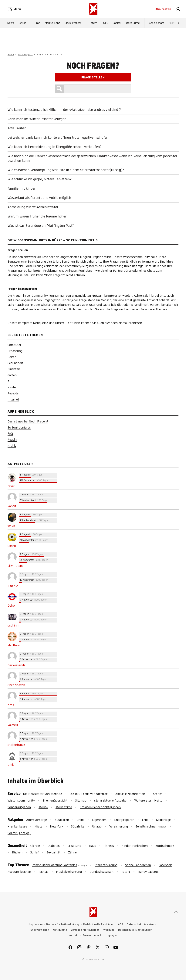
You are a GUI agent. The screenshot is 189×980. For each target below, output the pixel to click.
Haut (92, 846)
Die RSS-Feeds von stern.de (89, 794)
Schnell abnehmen (138, 865)
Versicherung (119, 826)
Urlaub (97, 826)
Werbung (109, 930)
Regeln (12, 440)
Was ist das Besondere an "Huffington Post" (40, 226)
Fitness (109, 846)
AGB (120, 924)
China (81, 820)
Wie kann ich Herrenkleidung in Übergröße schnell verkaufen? (54, 147)
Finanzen (14, 369)
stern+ (95, 23)
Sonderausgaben (19, 807)
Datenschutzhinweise (140, 924)
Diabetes (54, 846)
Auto (11, 381)
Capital (117, 23)
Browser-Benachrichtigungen (100, 807)
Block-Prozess (73, 23)
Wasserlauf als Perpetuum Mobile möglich (39, 198)
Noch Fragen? (25, 54)
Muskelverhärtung (69, 872)
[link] (178, 9)
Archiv (12, 446)
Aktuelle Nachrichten (130, 794)
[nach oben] (176, 912)
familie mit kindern (23, 188)
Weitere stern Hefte (148, 800)
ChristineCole (17, 685)
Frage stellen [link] (93, 77)
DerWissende (16, 665)
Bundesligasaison (101, 872)
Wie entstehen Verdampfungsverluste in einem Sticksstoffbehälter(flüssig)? (66, 170)
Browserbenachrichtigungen (100, 935)
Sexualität (54, 852)
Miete (39, 826)
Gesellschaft (156, 23)
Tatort (126, 872)
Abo (163, 9)
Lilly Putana (15, 566)
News (11, 23)
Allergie (35, 846)
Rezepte (13, 393)
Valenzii (13, 725)
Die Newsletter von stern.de (43, 794)
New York (57, 826)
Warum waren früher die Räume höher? (38, 216)
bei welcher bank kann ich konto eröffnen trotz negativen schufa (57, 137)
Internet (13, 399)
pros (11, 705)
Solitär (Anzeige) (19, 833)
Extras (22, 23)
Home (11, 54)
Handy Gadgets (148, 872)
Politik (172, 23)
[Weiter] (179, 23)
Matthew (14, 645)
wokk (11, 526)
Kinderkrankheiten (135, 846)
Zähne (72, 852)
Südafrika (78, 826)
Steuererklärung (106, 865)
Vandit (12, 506)
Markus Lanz (52, 23)
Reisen (12, 357)
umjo (11, 765)
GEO (106, 23)
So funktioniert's (19, 427)
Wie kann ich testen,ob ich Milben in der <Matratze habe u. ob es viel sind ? (64, 110)
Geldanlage (163, 820)
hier (107, 323)
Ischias (44, 872)
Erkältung (74, 846)
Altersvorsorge (37, 820)
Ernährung (15, 351)
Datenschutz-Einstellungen (135, 930)
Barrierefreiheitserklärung (63, 924)
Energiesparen (124, 820)
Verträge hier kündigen (85, 930)
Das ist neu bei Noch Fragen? (28, 421)
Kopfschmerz (165, 846)
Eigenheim (99, 820)
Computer (14, 345)
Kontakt (74, 935)
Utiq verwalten (40, 930)
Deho (11, 605)
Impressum (36, 924)
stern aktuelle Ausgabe (110, 800)
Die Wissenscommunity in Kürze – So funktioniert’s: (53, 240)
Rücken (17, 852)
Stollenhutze (16, 745)
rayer (11, 486)
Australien (62, 820)
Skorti (12, 546)
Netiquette (60, 930)
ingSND (13, 586)
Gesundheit (15, 363)
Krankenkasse (17, 826)
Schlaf (35, 852)
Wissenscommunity (21, 800)
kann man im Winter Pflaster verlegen (37, 119)
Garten (12, 375)
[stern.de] (93, 9)
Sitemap (81, 800)
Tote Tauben (17, 128)
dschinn (13, 625)
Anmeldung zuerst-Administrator (33, 207)
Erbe (145, 820)
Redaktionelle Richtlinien (99, 924)
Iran (38, 23)
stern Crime (133, 23)
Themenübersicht (55, 800)
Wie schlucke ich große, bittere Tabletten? (39, 179)
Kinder (12, 387)
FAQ (10, 433)
